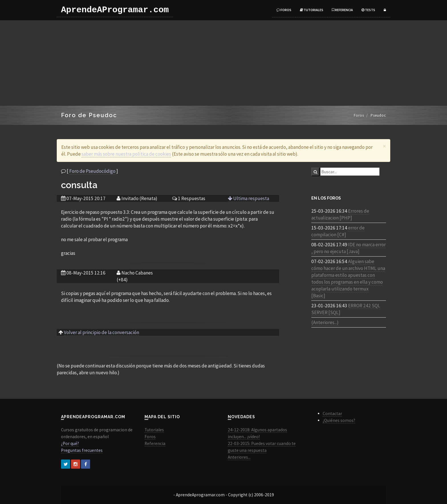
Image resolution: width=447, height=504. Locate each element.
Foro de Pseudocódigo (92, 171)
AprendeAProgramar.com (115, 10)
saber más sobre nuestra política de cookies (126, 154)
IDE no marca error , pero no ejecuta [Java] (349, 248)
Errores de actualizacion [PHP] (340, 214)
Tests (368, 10)
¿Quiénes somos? (339, 420)
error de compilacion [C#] (338, 231)
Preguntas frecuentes (82, 450)
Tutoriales (312, 10)
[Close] (384, 146)
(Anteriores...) (325, 322)
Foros (284, 10)
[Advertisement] (223, 63)
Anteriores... (239, 457)
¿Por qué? (70, 443)
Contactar (332, 413)
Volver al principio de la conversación (101, 332)
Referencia (342, 10)
